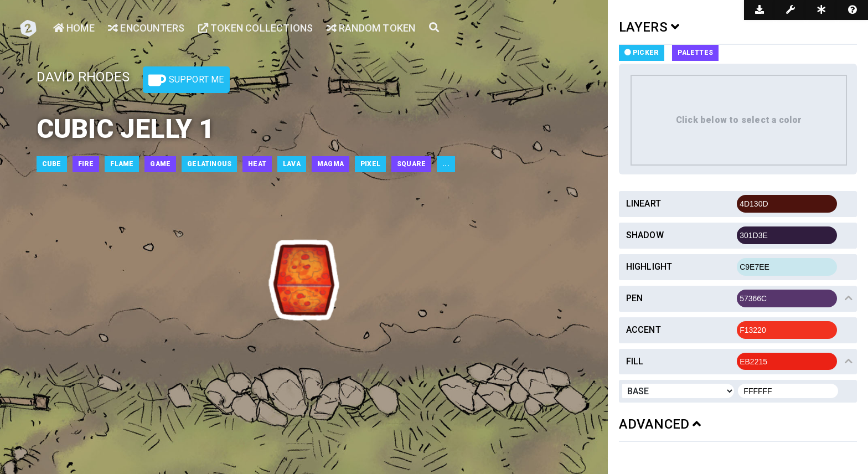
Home (74, 28)
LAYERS (649, 27)
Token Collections (256, 28)
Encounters (146, 28)
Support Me (186, 80)
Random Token (371, 28)
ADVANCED (660, 424)
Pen (635, 298)
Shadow (645, 235)
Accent (644, 330)
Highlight (649, 267)
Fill (635, 361)
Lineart (644, 203)
